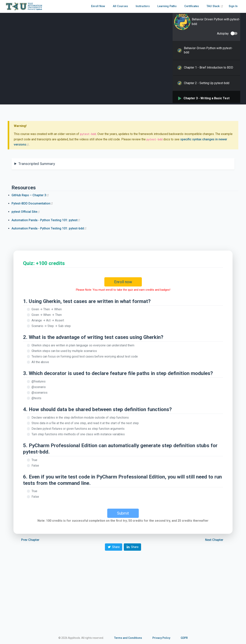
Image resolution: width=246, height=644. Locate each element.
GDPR (184, 638)
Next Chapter (214, 540)
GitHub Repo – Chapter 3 (30, 195)
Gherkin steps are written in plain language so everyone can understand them (83, 345)
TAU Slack (215, 6)
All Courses (120, 6)
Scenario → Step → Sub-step (51, 326)
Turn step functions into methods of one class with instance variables (78, 434)
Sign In (233, 6)
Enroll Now (98, 6)
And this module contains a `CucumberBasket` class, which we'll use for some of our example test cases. (121, 167)
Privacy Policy (161, 638)
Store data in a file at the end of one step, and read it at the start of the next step (85, 423)
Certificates (192, 6)
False (35, 466)
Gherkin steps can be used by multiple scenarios (64, 351)
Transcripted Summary (37, 164)
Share (114, 547)
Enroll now (123, 282)
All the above (40, 362)
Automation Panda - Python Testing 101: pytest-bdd (49, 228)
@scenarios (39, 393)
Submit (123, 513)
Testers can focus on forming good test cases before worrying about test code (85, 356)
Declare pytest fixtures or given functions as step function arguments (78, 429)
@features (39, 381)
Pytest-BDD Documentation (32, 203)
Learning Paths (167, 6)
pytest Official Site (26, 212)
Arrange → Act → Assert (48, 320)
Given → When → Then (47, 315)
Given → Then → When (47, 309)
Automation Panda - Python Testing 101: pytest (46, 220)
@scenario (39, 387)
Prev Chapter (30, 540)
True (34, 460)
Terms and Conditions (128, 638)
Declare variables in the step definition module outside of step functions (80, 418)
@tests (36, 398)
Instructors (143, 6)
